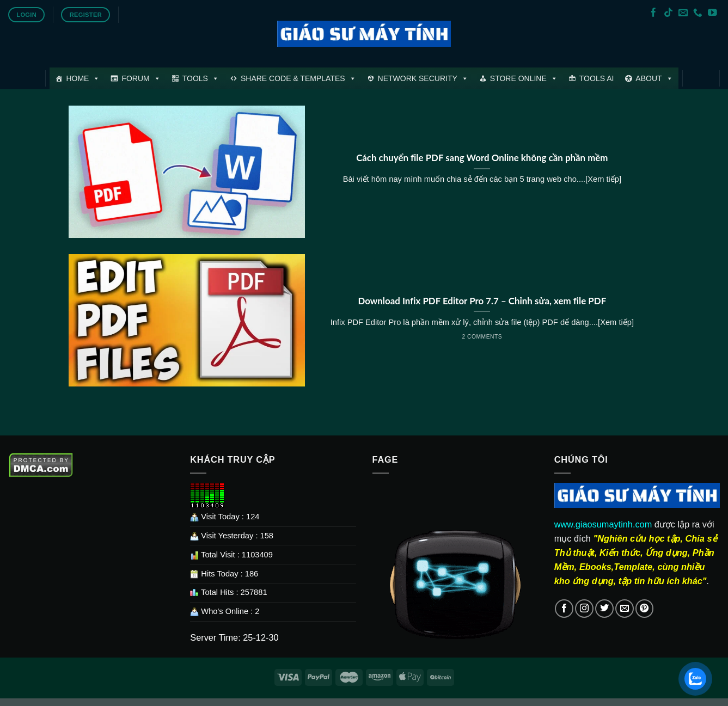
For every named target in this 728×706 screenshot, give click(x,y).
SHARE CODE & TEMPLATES (298, 78)
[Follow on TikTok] (668, 13)
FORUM (141, 78)
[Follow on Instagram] (584, 609)
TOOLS (201, 78)
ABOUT (654, 78)
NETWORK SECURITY (423, 78)
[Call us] (698, 13)
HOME (83, 78)
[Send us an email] (683, 13)
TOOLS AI (597, 78)
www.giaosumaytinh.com (603, 524)
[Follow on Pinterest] (645, 609)
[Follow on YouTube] (712, 13)
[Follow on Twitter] (604, 609)
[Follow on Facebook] (654, 13)
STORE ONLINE (524, 78)
